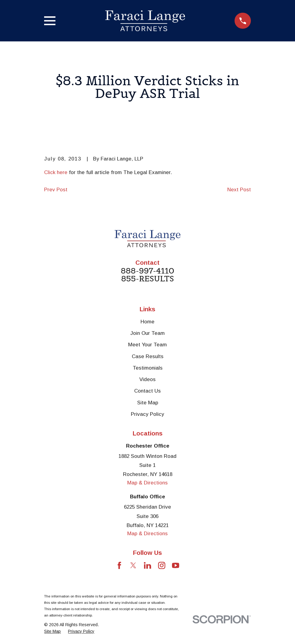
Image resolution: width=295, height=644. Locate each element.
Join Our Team (147, 333)
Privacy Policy (147, 414)
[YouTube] (176, 565)
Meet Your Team (147, 345)
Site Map (148, 403)
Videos (147, 379)
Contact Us (147, 391)
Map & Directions (147, 483)
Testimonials (148, 368)
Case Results (148, 356)
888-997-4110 (147, 271)
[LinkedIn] (147, 565)
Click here (56, 172)
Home (147, 322)
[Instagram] (162, 565)
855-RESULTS (148, 279)
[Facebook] (119, 565)
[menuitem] (52, 632)
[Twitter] (133, 565)
